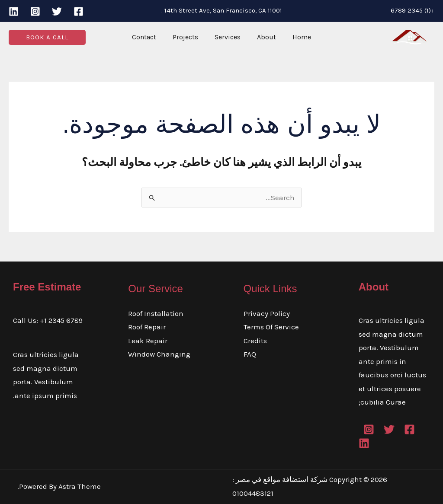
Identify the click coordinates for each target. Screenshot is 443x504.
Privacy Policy (267, 313)
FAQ (250, 354)
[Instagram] (35, 11)
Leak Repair (148, 341)
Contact (149, 37)
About (264, 37)
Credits (255, 341)
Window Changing (159, 354)
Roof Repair (147, 327)
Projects (188, 37)
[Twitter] (57, 11)
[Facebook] (79, 11)
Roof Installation (156, 313)
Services (228, 37)
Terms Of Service (271, 327)
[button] (47, 37)
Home (297, 37)
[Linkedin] (14, 11)
